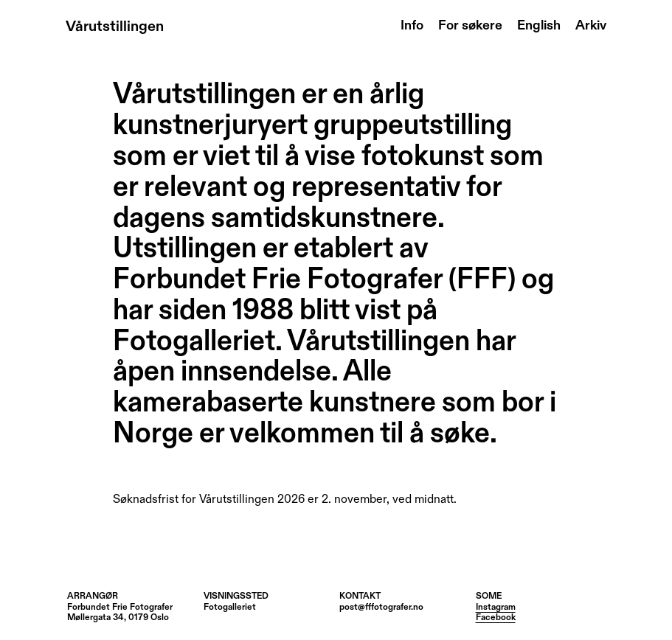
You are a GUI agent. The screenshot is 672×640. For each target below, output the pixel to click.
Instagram (496, 608)
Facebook (496, 618)
